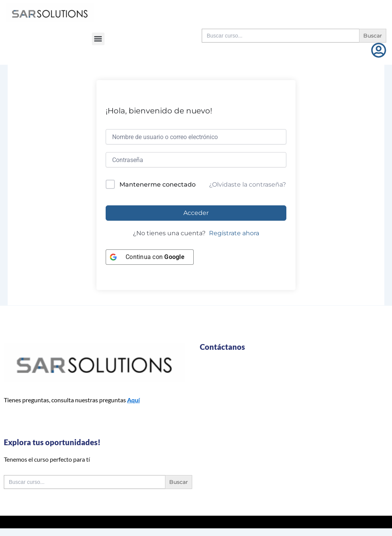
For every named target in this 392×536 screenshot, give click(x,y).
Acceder (196, 213)
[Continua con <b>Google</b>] (150, 257)
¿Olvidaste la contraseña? (247, 184)
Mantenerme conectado (158, 184)
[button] (98, 39)
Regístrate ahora (234, 233)
